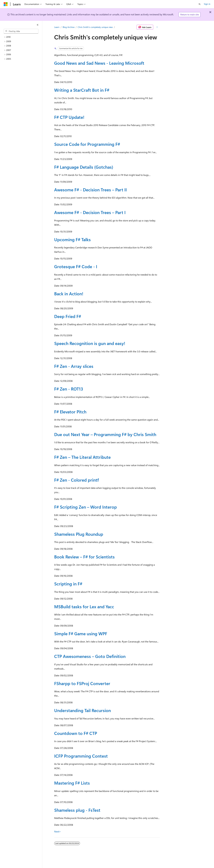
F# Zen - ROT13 (69, 389)
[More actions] (157, 27)
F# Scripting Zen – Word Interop (86, 507)
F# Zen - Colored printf (77, 480)
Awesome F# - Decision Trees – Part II (90, 190)
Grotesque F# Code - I (76, 266)
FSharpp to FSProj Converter (82, 683)
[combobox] (21, 31)
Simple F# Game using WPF (81, 633)
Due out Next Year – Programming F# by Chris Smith (105, 434)
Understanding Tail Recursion (83, 710)
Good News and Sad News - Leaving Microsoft (99, 63)
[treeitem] (22, 37)
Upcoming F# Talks (72, 239)
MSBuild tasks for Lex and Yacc (84, 606)
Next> (57, 831)
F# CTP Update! (69, 117)
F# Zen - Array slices (74, 366)
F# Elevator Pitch (70, 412)
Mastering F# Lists (72, 783)
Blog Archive (69, 27)
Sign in (207, 4)
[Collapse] (38, 25)
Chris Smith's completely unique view (95, 27)
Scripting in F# (68, 584)
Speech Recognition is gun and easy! (90, 343)
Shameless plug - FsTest (77, 810)
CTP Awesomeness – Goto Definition (90, 656)
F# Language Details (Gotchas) (84, 167)
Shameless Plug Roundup (79, 534)
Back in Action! (69, 294)
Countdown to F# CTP (76, 733)
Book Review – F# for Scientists (84, 557)
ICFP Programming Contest (81, 756)
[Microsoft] (6, 4)
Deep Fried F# (68, 316)
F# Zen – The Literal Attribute (82, 457)
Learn (57, 27)
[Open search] (200, 4)
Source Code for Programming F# (87, 144)
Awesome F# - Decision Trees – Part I (90, 212)
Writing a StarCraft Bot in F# (82, 90)
